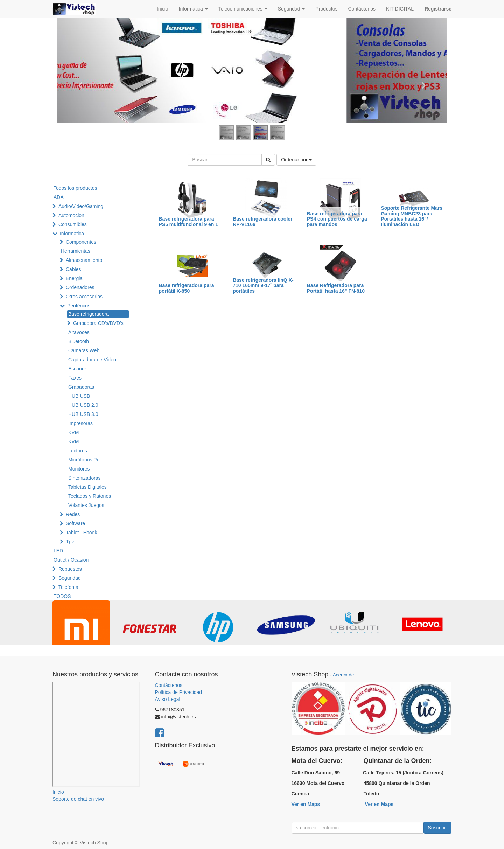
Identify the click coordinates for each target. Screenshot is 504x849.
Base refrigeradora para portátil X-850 (187, 288)
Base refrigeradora (89, 314)
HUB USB (79, 396)
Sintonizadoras (85, 478)
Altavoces (79, 332)
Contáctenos (169, 685)
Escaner (77, 369)
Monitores (79, 469)
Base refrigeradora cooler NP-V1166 (262, 221)
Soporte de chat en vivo (78, 799)
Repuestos (70, 569)
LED (58, 551)
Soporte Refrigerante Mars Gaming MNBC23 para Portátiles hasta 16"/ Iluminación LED (412, 216)
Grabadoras (81, 387)
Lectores (78, 451)
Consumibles (73, 224)
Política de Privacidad (179, 692)
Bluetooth (79, 341)
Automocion (71, 215)
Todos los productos (75, 188)
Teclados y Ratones (90, 496)
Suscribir (437, 828)
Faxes (75, 378)
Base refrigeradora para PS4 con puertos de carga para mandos (337, 219)
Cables (73, 269)
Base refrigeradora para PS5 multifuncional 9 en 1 (189, 221)
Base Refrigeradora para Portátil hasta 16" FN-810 (336, 288)
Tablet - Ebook (82, 533)
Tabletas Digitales (87, 487)
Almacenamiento (84, 260)
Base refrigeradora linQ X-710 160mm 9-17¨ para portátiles (263, 286)
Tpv (70, 542)
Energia (74, 278)
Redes (73, 514)
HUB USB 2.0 (83, 405)
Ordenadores (80, 287)
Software (75, 523)
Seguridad (70, 578)
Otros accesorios (84, 297)
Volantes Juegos (86, 505)
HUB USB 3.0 (83, 414)
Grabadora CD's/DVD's (98, 323)
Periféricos (79, 306)
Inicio (58, 792)
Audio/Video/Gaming (81, 206)
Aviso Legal (168, 699)
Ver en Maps (306, 804)
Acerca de (344, 675)
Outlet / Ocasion (71, 560)
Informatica (72, 234)
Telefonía (68, 587)
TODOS (62, 596)
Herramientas (76, 251)
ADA (59, 197)
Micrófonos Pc (84, 460)
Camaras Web (84, 350)
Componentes (81, 242)
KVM (73, 432)
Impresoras (80, 423)
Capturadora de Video (92, 360)
